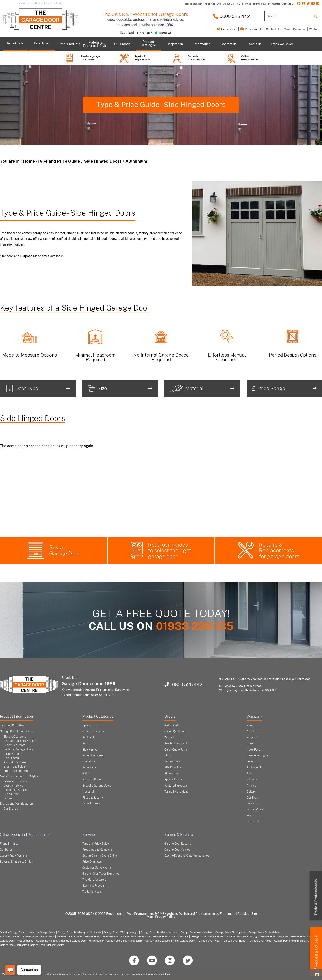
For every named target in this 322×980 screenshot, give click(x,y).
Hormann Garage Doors (42, 932)
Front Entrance (9, 844)
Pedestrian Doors (14, 745)
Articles (251, 786)
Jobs (249, 774)
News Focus (254, 750)
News (250, 744)
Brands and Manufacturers (17, 804)
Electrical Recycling (94, 886)
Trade (316, 898)
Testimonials (172, 761)
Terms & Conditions (176, 792)
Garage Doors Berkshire (14, 945)
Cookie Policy (255, 810)
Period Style (11, 794)
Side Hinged (11, 758)
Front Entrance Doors (17, 771)
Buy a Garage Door (64, 550)
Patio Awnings (91, 803)
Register (252, 738)
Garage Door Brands (235, 941)
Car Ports (6, 850)
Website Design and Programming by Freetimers (201, 914)
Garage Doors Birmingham (230, 932)
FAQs (168, 755)
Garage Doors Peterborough (242, 936)
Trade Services (92, 892)
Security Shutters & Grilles (16, 862)
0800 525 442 (231, 16)
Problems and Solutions (97, 850)
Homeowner (227, 29)
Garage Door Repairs (178, 844)
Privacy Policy (165, 917)
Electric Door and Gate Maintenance (187, 856)
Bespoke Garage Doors (97, 786)
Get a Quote (172, 726)
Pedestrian (89, 768)
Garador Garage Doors (13, 932)
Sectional (88, 738)
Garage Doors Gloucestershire (47, 945)
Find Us (251, 816)
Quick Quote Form (176, 750)
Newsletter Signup (258, 755)
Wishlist (314, 29)
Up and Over (90, 726)
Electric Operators (15, 737)
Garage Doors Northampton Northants (79, 932)
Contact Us (273, 29)
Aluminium (136, 161)
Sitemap (252, 780)
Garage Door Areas (260, 941)
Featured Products (15, 781)
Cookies (243, 914)
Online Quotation (295, 29)
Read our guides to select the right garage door (170, 550)
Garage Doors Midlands (275, 936)
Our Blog (252, 798)
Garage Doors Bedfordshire (264, 932)
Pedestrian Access (15, 790)
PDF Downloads (174, 768)
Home (29, 161)
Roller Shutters (13, 754)
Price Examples (92, 862)
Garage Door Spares (177, 850)
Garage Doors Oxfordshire (135, 936)
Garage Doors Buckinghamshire (124, 941)
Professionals (251, 29)
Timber (8, 798)
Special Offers (173, 780)
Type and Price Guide (59, 161)
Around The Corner (16, 762)
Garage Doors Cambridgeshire (171, 936)
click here (129, 974)
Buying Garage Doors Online (100, 856)
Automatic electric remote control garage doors (27, 936)
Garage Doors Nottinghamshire (292, 941)
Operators (89, 761)
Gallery (251, 792)
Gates (86, 774)
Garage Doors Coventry (304, 936)
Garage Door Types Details (17, 732)
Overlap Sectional (93, 732)
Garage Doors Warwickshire (197, 932)
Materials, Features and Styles (19, 776)
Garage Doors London (158, 941)
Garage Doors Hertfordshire (88, 941)
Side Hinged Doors (103, 161)
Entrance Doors (92, 780)
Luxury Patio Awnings (13, 856)
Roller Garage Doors (184, 941)
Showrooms (172, 774)
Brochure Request (176, 744)
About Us (252, 732)
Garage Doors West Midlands (17, 941)
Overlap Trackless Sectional (21, 741)
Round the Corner (93, 755)
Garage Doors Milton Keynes (207, 936)
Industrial (88, 792)
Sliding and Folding (15, 767)
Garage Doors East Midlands (53, 941)
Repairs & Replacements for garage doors (279, 550)
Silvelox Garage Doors (70, 936)
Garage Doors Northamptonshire (159, 932)
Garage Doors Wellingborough (121, 932)
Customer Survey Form (97, 868)
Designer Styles (13, 786)
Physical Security (93, 798)
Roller (86, 744)
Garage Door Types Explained (101, 874)
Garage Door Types (210, 941)
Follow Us (253, 803)
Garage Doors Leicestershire (101, 936)
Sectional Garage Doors (18, 749)
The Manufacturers (94, 880)
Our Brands (11, 809)
